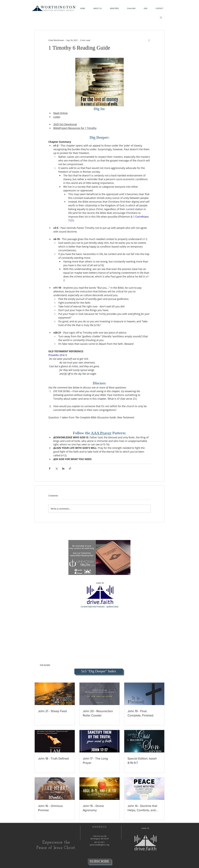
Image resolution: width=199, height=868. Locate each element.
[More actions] (149, 40)
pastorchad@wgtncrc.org (99, 845)
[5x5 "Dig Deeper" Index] (99, 671)
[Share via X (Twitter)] (56, 468)
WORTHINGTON (58, 7)
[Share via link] (70, 468)
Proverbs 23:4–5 (58, 355)
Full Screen (45, 665)
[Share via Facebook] (50, 468)
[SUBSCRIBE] (99, 861)
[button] (98, 8)
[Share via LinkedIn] (63, 468)
